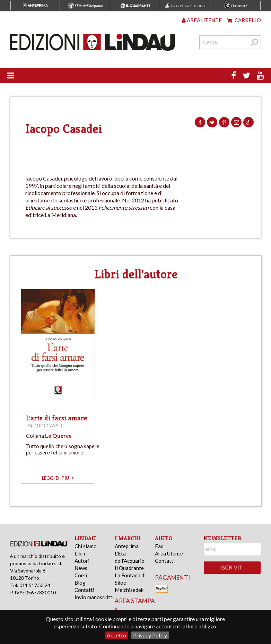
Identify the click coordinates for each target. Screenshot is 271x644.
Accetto (116, 635)
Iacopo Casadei (46, 425)
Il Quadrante (129, 568)
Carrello (244, 20)
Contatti (84, 590)
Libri (80, 553)
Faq (159, 546)
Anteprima (127, 546)
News (81, 568)
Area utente (202, 20)
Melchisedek (129, 590)
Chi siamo (86, 546)
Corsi (81, 575)
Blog (80, 583)
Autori (82, 561)
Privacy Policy (150, 635)
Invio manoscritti (94, 597)
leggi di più (58, 478)
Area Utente (169, 553)
